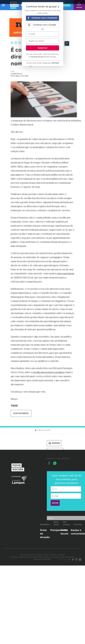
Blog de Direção (21, 413)
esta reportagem (65, 274)
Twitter (73, 560)
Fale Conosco (66, 523)
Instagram (76, 560)
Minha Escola (64, 532)
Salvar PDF (55, 451)
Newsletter (45, 524)
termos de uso (37, 57)
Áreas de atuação (45, 534)
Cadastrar (43, 48)
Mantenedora (16, 477)
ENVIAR (55, 503)
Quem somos (56, 523)
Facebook (69, 560)
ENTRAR (55, 63)
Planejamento (59, 530)
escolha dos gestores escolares (49, 372)
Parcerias (78, 524)
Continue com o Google (42, 25)
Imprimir (54, 443)
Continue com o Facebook (42, 18)
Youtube (80, 560)
